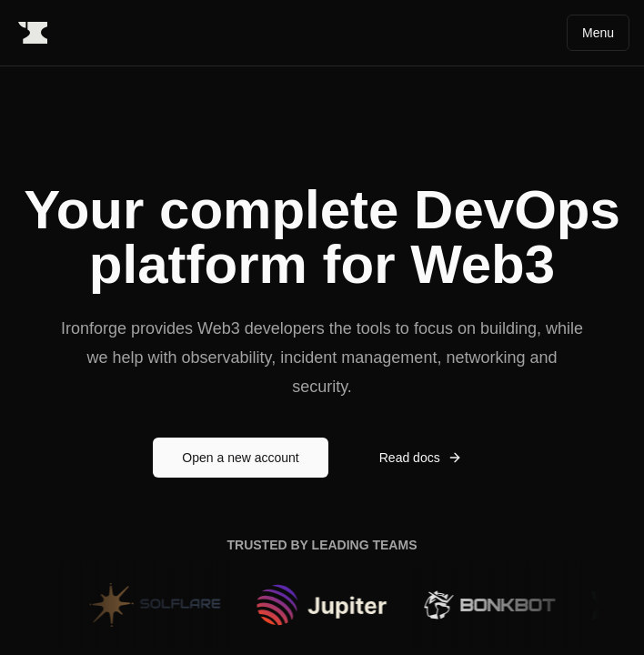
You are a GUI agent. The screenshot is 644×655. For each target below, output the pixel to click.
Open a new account (240, 458)
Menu (598, 33)
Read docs (421, 458)
